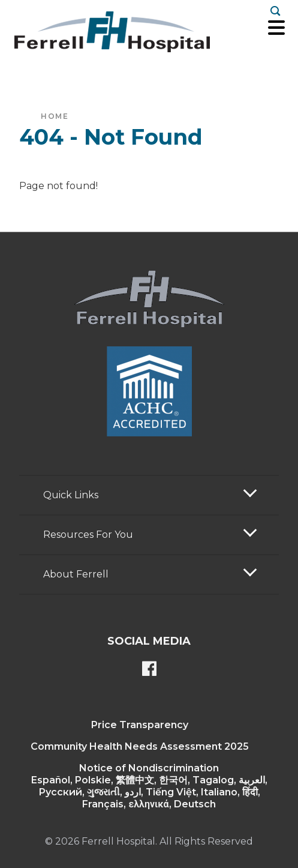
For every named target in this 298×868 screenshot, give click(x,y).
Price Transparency (140, 725)
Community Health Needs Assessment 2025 (140, 746)
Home (55, 116)
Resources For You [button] (88, 535)
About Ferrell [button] (76, 574)
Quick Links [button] (71, 495)
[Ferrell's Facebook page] (149, 670)
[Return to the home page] (112, 32)
